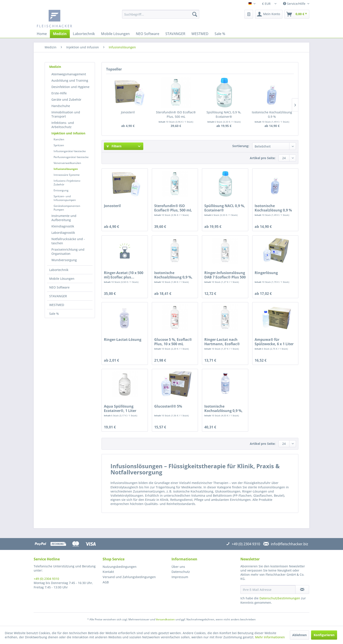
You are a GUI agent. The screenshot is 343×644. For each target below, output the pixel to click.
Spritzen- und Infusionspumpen (65, 198)
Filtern (114, 146)
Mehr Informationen (270, 637)
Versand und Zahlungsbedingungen (129, 577)
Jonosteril (128, 112)
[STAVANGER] (175, 34)
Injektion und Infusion (68, 133)
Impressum (180, 577)
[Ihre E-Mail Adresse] (268, 589)
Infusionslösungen (66, 169)
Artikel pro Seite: (263, 158)
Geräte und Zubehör (66, 99)
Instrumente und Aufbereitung (64, 218)
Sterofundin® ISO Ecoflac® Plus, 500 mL (176, 114)
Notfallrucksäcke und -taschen (68, 241)
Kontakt (108, 572)
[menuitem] (161, 14)
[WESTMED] (200, 34)
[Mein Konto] (269, 14)
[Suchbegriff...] (161, 14)
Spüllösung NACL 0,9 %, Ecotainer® (224, 114)
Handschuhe (61, 106)
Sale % (54, 314)
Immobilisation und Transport (66, 114)
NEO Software (59, 287)
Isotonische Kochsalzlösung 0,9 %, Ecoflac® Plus (173, 275)
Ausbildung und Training (70, 80)
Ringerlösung (266, 273)
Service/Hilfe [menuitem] (295, 4)
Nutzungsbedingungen (120, 567)
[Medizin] (60, 34)
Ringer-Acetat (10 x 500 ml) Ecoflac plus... (124, 275)
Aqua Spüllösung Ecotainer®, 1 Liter (120, 408)
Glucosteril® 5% (168, 406)
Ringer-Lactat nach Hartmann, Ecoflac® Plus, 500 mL (222, 342)
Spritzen (59, 145)
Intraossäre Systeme (67, 175)
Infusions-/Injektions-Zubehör (67, 183)
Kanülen (59, 139)
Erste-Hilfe (59, 93)
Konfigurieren (324, 635)
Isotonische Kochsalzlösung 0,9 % (272, 114)
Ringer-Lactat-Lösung (123, 340)
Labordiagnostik (63, 233)
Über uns (178, 567)
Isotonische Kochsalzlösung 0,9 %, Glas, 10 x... (223, 408)
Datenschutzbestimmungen (280, 598)
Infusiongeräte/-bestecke (70, 151)
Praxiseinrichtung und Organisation (68, 252)
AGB (106, 582)
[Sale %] (220, 34)
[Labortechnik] (84, 34)
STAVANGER (58, 296)
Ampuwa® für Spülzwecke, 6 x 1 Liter (274, 342)
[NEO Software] (148, 34)
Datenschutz (181, 572)
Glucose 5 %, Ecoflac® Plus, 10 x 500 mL (173, 342)
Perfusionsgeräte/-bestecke (71, 157)
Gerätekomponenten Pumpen (67, 208)
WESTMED (57, 305)
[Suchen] (195, 14)
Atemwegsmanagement (69, 74)
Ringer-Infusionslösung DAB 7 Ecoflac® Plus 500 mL (225, 275)
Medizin (55, 67)
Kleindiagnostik (63, 226)
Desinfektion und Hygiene (70, 87)
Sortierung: (241, 146)
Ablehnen (299, 635)
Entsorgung (61, 190)
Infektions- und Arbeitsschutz (63, 125)
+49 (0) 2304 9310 (46, 579)
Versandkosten (165, 619)
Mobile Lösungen (62, 279)
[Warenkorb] (297, 14)
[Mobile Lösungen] (115, 34)
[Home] (42, 34)
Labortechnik (59, 270)
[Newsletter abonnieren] (302, 589)
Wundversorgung (64, 260)
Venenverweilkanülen (67, 163)
